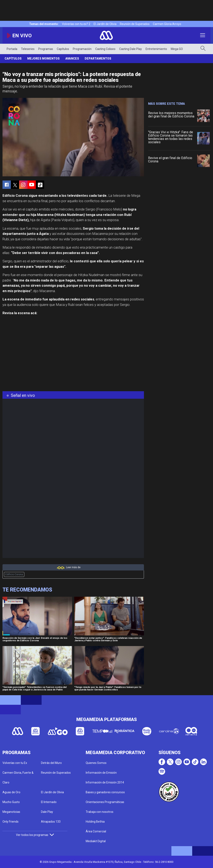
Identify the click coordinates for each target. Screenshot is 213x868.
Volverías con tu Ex (15, 763)
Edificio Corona (14, 574)
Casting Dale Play (131, 49)
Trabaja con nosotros (100, 812)
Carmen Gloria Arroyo (167, 24)
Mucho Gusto (11, 802)
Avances (72, 59)
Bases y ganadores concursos (105, 792)
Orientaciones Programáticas (105, 802)
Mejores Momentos (43, 59)
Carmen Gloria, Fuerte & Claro (18, 778)
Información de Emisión (101, 773)
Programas (46, 49)
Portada (12, 49)
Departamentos (98, 59)
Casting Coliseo (105, 49)
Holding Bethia (95, 822)
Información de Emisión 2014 (105, 782)
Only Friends (11, 822)
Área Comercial (96, 831)
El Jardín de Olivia (105, 24)
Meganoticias (11, 812)
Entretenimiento (156, 49)
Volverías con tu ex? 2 (76, 24)
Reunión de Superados (135, 24)
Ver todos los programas (35, 835)
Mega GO (177, 49)
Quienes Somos (96, 763)
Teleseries (28, 49)
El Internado (49, 802)
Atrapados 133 (51, 822)
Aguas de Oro (11, 792)
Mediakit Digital (96, 841)
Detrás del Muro (51, 763)
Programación (82, 49)
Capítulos (63, 49)
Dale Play (47, 812)
